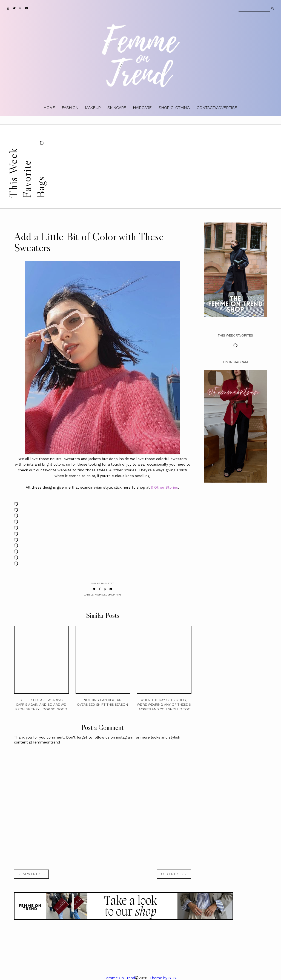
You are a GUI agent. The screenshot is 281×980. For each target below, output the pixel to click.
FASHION (70, 108)
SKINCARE (117, 108)
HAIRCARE (142, 108)
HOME (49, 108)
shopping (114, 595)
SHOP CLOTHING (174, 108)
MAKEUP (93, 108)
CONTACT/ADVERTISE (217, 108)
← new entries (31, 874)
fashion (101, 595)
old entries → (174, 874)
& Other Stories (164, 487)
